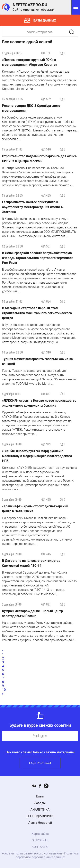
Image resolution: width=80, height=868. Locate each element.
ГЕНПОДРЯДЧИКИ (40, 816)
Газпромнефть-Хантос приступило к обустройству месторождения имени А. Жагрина (33, 207)
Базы (40, 796)
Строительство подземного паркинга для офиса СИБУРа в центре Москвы (39, 159)
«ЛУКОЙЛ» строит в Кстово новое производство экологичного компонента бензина (39, 403)
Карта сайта (40, 834)
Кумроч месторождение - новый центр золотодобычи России (32, 613)
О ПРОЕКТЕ (40, 840)
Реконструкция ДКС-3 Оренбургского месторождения (31, 108)
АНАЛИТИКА (40, 810)
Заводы (40, 803)
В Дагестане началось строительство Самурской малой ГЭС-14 (31, 563)
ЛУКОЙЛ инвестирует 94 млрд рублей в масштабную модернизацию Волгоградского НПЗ (37, 456)
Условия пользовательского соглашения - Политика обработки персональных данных (40, 855)
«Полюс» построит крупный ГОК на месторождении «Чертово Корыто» (30, 62)
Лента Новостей (40, 823)
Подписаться (40, 763)
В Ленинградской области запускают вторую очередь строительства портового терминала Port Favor (38, 258)
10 (4, 690)
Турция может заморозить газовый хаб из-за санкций (37, 361)
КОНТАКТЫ (40, 847)
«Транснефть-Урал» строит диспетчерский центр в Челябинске (35, 509)
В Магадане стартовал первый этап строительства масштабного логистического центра (37, 313)
